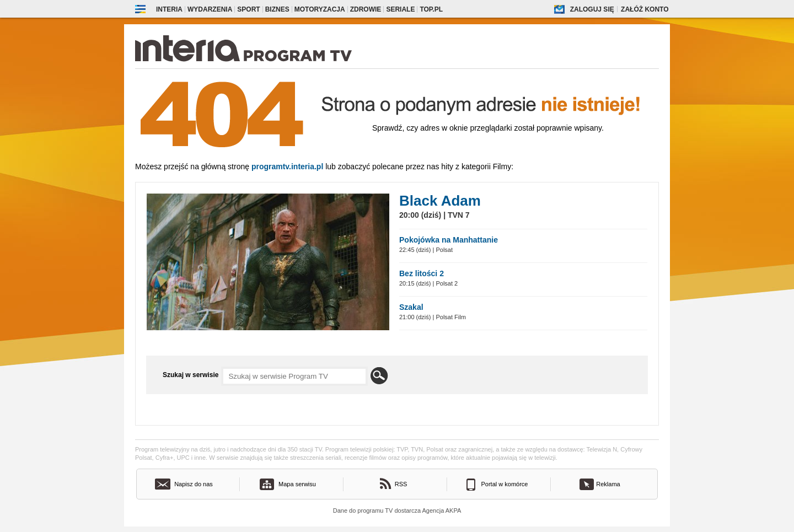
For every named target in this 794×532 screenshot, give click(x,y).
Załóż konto (645, 9)
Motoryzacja (320, 9)
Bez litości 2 (422, 273)
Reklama (608, 484)
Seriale (400, 9)
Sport (248, 9)
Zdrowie (366, 9)
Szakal (411, 307)
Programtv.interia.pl (287, 166)
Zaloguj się (592, 9)
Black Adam (440, 201)
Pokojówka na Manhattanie (449, 240)
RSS (401, 484)
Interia (169, 9)
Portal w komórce (505, 484)
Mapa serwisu (297, 484)
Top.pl (431, 9)
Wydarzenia (210, 9)
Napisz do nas (194, 484)
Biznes (277, 9)
